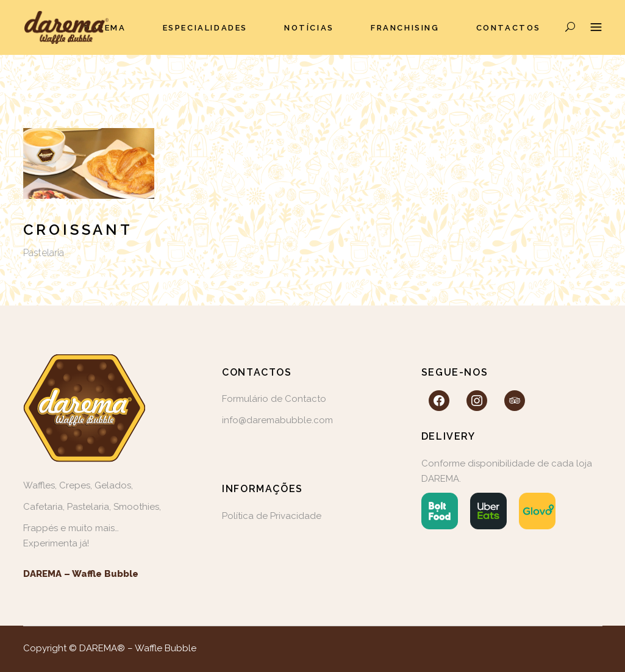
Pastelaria (44, 253)
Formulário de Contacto (274, 399)
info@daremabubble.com (277, 420)
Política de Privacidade (272, 516)
